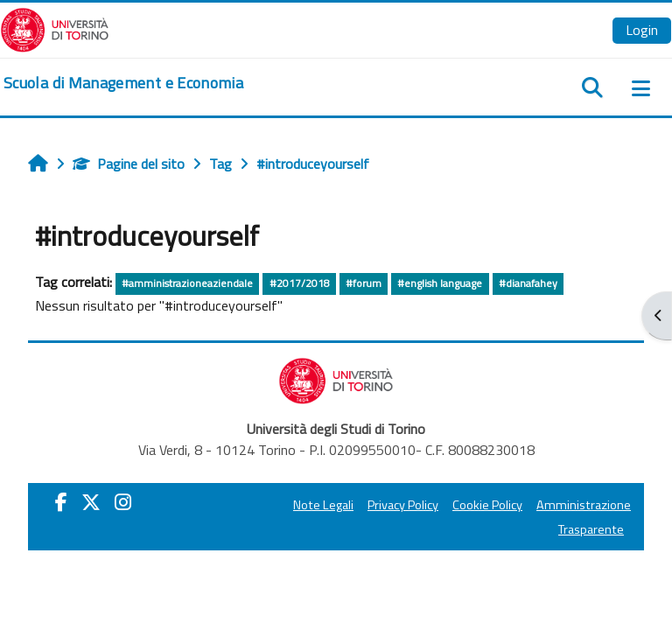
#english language (440, 283)
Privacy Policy (403, 505)
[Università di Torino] (55, 28)
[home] (123, 83)
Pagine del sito (129, 164)
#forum (364, 283)
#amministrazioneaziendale (187, 283)
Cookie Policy (487, 505)
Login (642, 30)
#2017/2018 (300, 283)
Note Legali (323, 505)
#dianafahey (528, 283)
